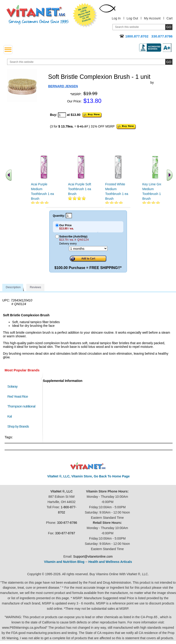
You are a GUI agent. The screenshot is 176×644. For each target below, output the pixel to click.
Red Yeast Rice (18, 396)
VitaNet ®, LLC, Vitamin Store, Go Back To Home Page (88, 476)
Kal (10, 416)
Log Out (132, 18)
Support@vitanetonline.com (93, 556)
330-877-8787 (65, 533)
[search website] (90, 62)
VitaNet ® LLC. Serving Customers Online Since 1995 (38, 15)
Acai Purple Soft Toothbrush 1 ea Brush (80, 189)
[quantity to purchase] (62, 115)
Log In (116, 18)
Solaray (12, 386)
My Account (152, 18)
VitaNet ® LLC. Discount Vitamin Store (88, 466)
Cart (170, 18)
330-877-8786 (67, 523)
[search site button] (169, 62)
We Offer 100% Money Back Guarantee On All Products (85, 15)
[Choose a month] (88, 249)
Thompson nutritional (21, 406)
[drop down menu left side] (8, 50)
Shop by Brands (19, 426)
